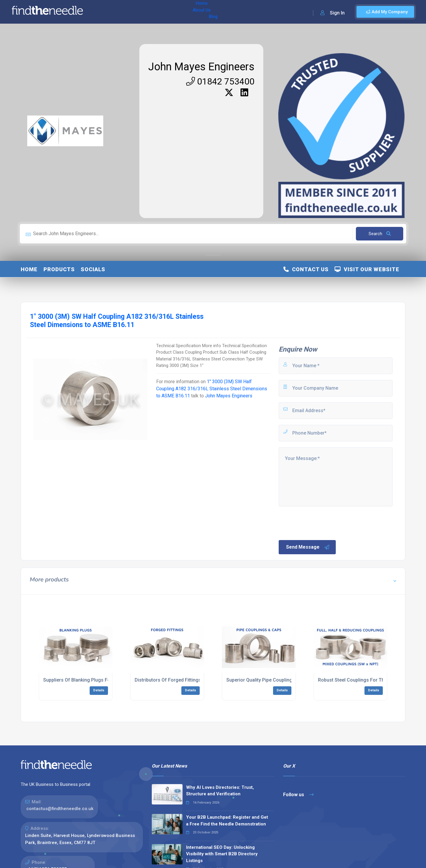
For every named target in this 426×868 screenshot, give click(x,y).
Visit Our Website (367, 269)
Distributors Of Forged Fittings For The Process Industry (196, 680)
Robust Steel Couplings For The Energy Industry (370, 680)
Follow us (298, 795)
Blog (148, 12)
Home (104, 12)
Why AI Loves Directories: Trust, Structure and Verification (220, 791)
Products (59, 269)
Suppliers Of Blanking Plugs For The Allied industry (98, 680)
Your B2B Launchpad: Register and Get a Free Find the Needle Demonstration (227, 821)
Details (99, 690)
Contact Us (306, 269)
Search (380, 234)
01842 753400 (220, 81)
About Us (127, 12)
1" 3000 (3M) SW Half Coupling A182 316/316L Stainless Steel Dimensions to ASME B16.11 (212, 389)
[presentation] (323, 523)
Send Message (308, 547)
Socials (93, 269)
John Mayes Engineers (201, 67)
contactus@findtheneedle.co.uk (60, 809)
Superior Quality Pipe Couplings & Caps (269, 680)
